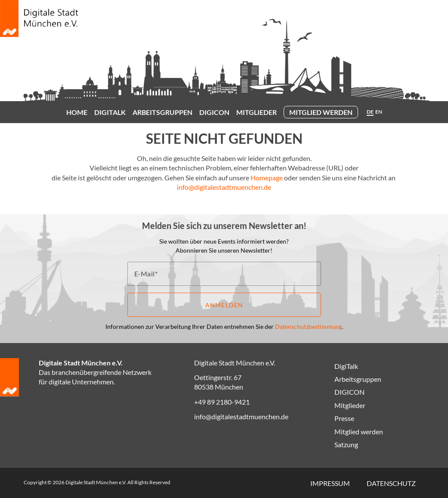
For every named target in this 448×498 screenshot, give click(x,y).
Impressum (330, 483)
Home (77, 112)
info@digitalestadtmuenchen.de (224, 187)
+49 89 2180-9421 (222, 402)
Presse (344, 418)
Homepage (267, 178)
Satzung (346, 444)
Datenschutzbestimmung (308, 326)
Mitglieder (256, 112)
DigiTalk (110, 112)
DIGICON (214, 112)
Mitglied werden (321, 112)
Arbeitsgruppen (162, 112)
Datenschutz (391, 483)
